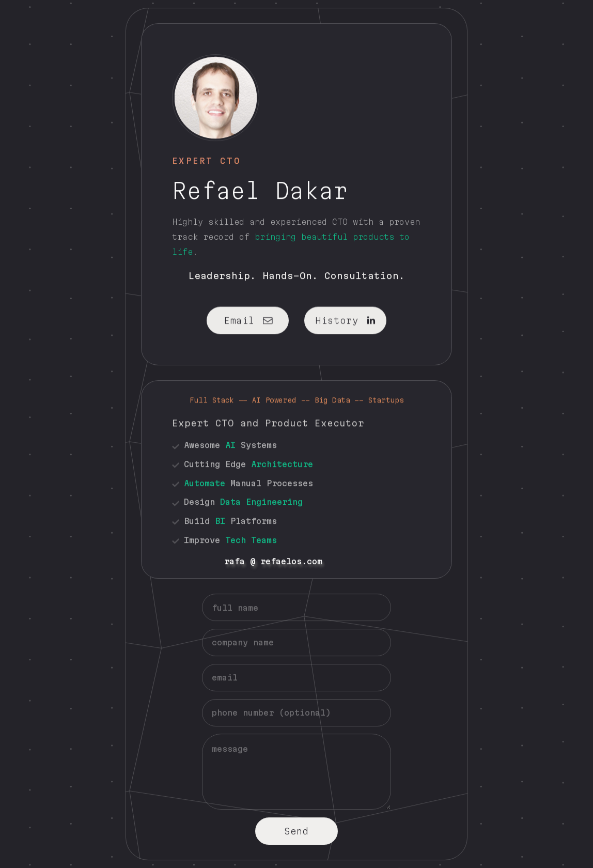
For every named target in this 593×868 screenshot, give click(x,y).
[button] (248, 320)
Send (296, 831)
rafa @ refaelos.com (120, 561)
